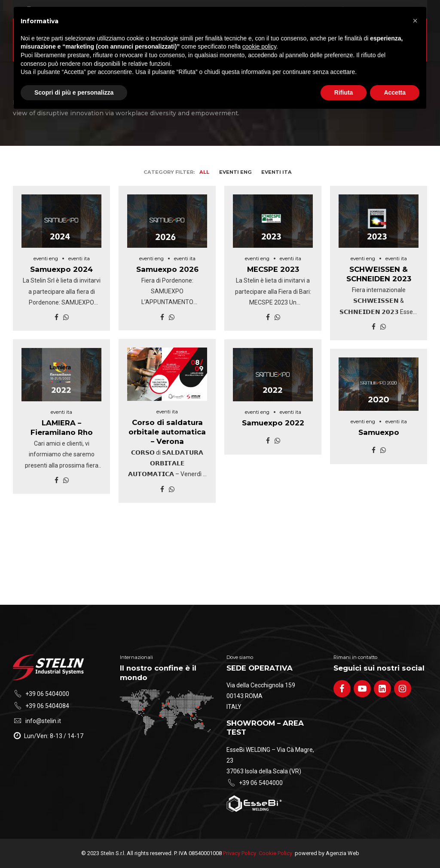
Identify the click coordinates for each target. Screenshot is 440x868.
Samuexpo (379, 432)
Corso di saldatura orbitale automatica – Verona (167, 432)
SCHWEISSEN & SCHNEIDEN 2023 (379, 274)
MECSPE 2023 (273, 269)
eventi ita (79, 259)
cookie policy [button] (259, 46)
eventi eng (46, 259)
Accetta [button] (395, 92)
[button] (415, 21)
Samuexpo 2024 (61, 269)
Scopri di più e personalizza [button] (74, 92)
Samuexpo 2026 (167, 269)
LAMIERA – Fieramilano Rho (62, 428)
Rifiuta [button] (344, 92)
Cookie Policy (275, 853)
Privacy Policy (240, 853)
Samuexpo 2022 (273, 423)
